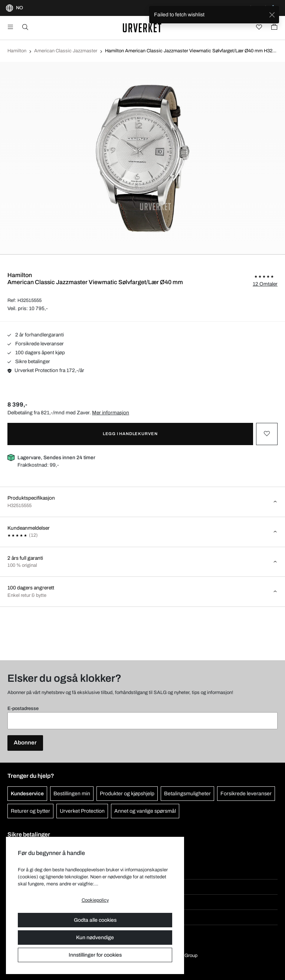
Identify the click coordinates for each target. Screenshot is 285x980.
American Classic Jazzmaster (66, 51)
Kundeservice (27, 794)
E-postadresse (23, 708)
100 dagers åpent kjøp (36, 353)
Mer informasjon (111, 413)
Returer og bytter (30, 811)
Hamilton (17, 51)
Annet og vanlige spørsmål (145, 811)
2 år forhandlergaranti (36, 335)
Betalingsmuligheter (187, 794)
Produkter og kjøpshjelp (127, 794)
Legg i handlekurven (130, 434)
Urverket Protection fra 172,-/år (46, 371)
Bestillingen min (72, 794)
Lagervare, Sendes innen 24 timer (56, 458)
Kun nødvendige (95, 938)
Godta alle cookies (95, 920)
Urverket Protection (82, 811)
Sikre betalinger (29, 361)
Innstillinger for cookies (95, 955)
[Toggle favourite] (267, 434)
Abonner (25, 743)
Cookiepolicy (95, 900)
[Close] (272, 15)
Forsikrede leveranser (36, 344)
